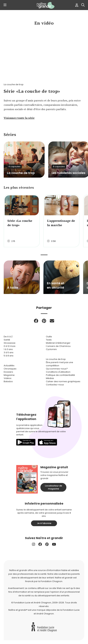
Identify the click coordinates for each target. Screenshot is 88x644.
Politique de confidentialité (60, 375)
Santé (7, 340)
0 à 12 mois (10, 346)
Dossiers (8, 372)
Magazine (9, 375)
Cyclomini (51, 349)
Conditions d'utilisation (58, 372)
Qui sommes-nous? (57, 369)
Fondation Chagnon (52, 581)
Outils (49, 337)
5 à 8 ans (9, 356)
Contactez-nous (55, 385)
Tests (49, 340)
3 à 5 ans (9, 352)
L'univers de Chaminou (58, 346)
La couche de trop (56, 359)
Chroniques (10, 369)
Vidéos (8, 378)
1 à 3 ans (8, 349)
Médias (50, 378)
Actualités (9, 366)
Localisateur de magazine (53, 487)
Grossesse (10, 343)
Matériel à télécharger (58, 343)
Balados (8, 381)
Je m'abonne (44, 523)
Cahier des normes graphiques (63, 381)
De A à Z (8, 337)
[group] (22, 277)
